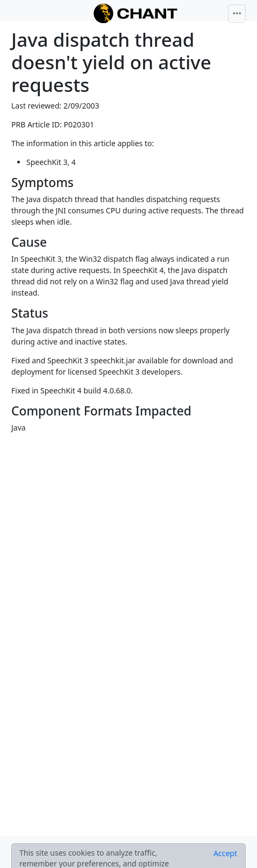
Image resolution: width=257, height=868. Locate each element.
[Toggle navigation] (237, 13)
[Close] (225, 853)
